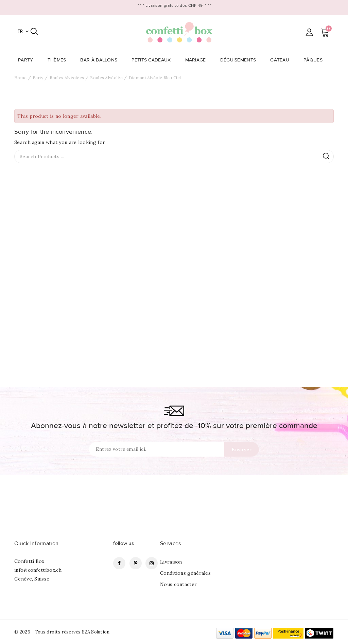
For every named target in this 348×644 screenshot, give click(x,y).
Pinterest (136, 563)
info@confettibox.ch (38, 570)
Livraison (171, 562)
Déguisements (240, 60)
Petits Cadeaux (153, 60)
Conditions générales (185, 573)
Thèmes (59, 60)
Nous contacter (178, 584)
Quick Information (36, 544)
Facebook (119, 563)
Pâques (315, 60)
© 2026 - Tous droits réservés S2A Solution (62, 632)
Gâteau (282, 60)
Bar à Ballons (101, 60)
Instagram (152, 563)
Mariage (198, 60)
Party (28, 60)
